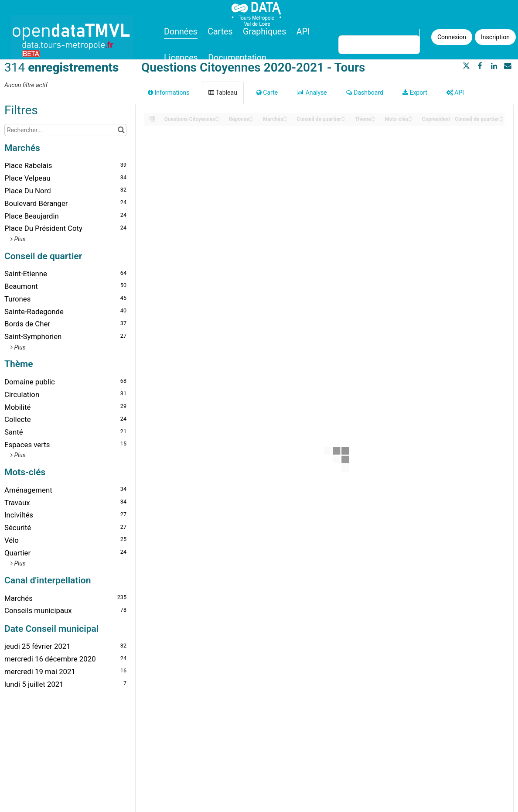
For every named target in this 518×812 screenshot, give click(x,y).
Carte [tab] (267, 93)
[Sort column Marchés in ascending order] (285, 117)
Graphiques (264, 32)
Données (181, 32)
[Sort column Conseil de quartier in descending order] (343, 120)
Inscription (495, 37)
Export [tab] (415, 93)
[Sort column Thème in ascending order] (373, 117)
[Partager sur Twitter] (467, 66)
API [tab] (455, 93)
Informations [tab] (169, 93)
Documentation (237, 58)
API (303, 32)
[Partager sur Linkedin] (494, 66)
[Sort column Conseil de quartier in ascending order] (343, 117)
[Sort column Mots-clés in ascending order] (410, 117)
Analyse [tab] (312, 93)
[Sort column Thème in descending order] (373, 120)
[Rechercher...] (65, 130)
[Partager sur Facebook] (480, 66)
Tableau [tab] (223, 93)
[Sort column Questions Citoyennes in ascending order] (217, 117)
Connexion (452, 37)
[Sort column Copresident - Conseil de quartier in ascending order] (501, 117)
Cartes (220, 32)
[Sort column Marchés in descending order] (285, 120)
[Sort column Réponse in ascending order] (251, 117)
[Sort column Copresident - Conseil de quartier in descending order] (501, 120)
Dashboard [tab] (365, 93)
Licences (181, 58)
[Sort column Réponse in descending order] (251, 120)
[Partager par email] (508, 66)
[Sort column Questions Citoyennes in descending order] (217, 120)
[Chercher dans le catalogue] (121, 130)
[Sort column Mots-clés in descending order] (410, 120)
